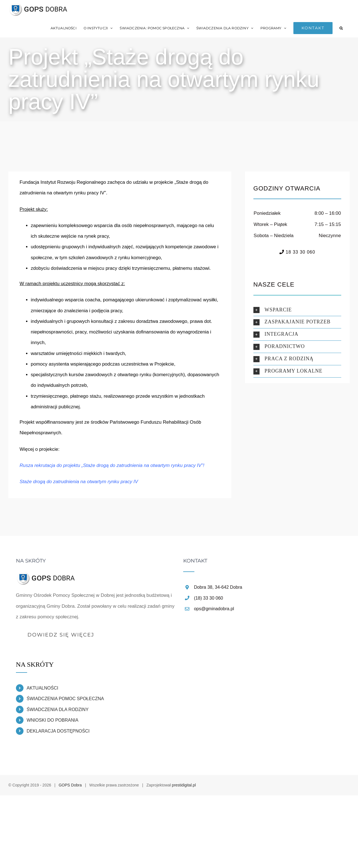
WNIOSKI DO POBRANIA (52, 720)
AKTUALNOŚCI (42, 688)
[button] (341, 28)
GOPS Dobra (70, 785)
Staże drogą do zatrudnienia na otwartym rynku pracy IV (79, 482)
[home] (46, 576)
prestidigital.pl (184, 785)
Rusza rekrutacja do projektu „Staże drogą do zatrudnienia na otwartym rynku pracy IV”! (112, 465)
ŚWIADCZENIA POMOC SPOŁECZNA (65, 699)
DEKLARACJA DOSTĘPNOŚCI (58, 731)
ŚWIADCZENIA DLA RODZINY (57, 710)
